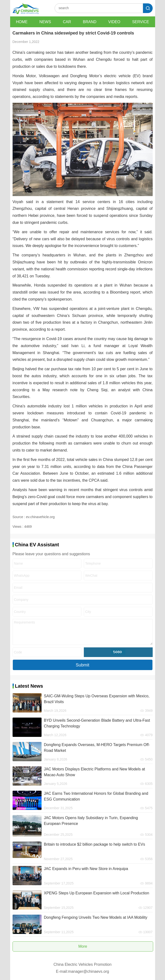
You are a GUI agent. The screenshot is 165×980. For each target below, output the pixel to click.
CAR (67, 22)
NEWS (45, 22)
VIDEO (114, 22)
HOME (22, 22)
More (83, 946)
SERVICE (141, 22)
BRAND (90, 22)
